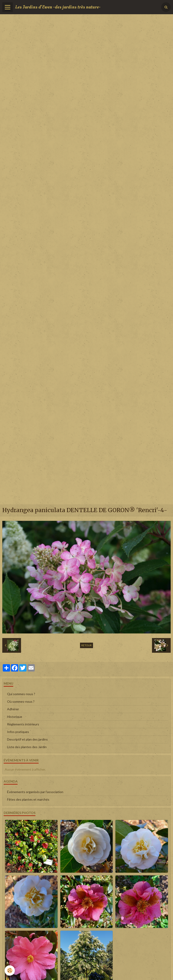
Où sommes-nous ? (21, 701)
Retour (86, 645)
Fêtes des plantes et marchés (28, 799)
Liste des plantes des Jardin (27, 747)
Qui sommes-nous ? (21, 694)
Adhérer (13, 709)
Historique (15, 717)
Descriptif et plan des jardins (27, 739)
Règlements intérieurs (23, 724)
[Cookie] (10, 970)
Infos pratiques (18, 732)
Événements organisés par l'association (35, 792)
